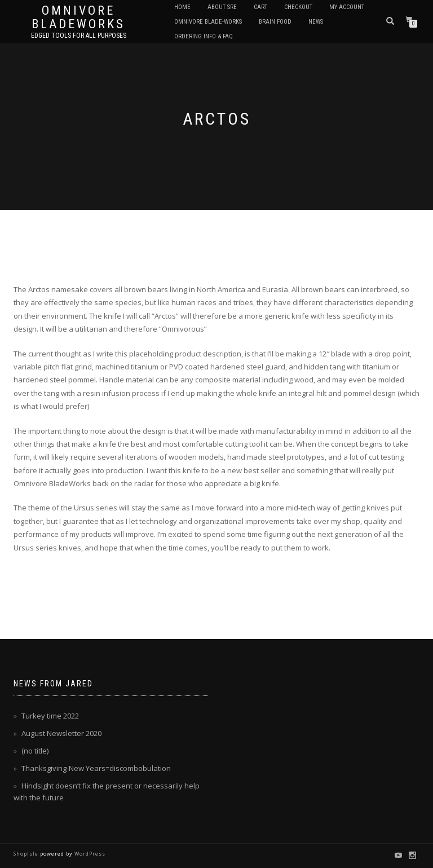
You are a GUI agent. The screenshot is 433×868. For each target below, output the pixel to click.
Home (182, 7)
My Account (347, 7)
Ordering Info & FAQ (204, 36)
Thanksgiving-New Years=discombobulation (96, 768)
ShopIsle (27, 854)
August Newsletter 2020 (61, 733)
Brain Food (275, 22)
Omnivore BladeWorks (78, 17)
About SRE (222, 7)
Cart (260, 7)
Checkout (298, 7)
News (316, 22)
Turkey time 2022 (50, 716)
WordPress (89, 854)
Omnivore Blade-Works (208, 22)
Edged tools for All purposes (79, 36)
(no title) (35, 751)
